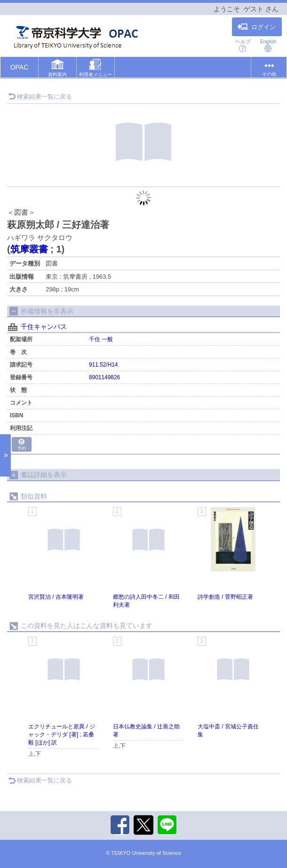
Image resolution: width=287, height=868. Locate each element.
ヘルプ (243, 45)
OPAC (20, 67)
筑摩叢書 (29, 249)
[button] (57, 69)
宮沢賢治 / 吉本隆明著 (56, 597)
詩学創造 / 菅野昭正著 (225, 597)
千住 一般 (101, 339)
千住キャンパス (44, 327)
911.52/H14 (104, 365)
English (268, 45)
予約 (22, 445)
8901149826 (104, 377)
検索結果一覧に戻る (40, 97)
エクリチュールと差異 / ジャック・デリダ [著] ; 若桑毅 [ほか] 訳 (62, 735)
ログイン (257, 27)
